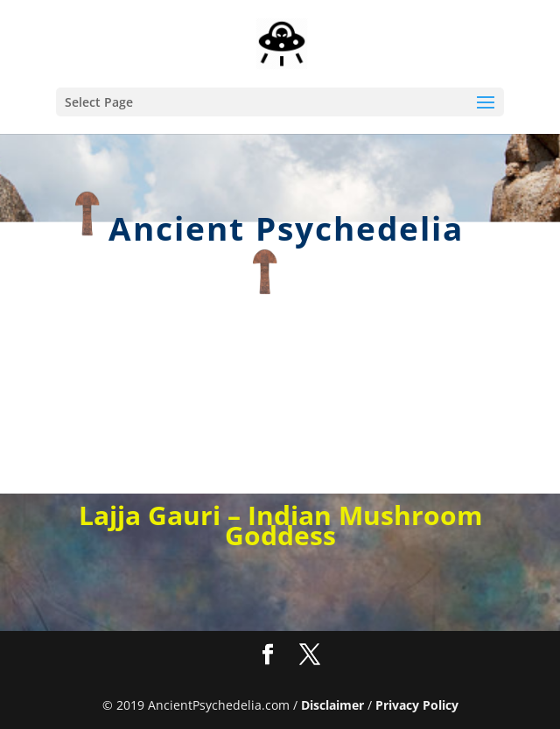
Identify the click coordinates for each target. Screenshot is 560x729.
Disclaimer (332, 705)
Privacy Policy (417, 705)
